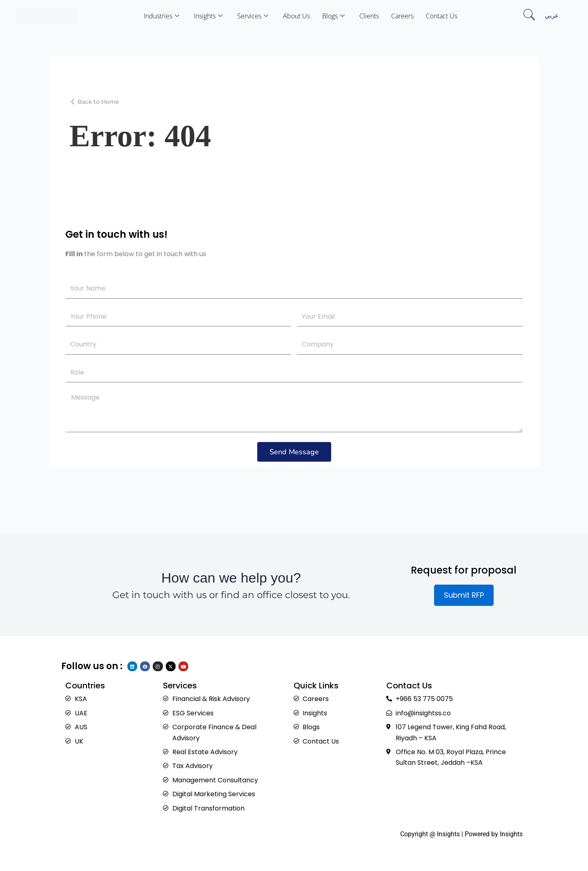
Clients (369, 16)
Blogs (333, 16)
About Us (296, 16)
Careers (402, 16)
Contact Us (442, 16)
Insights (208, 16)
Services (253, 16)
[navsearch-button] (529, 16)
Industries (161, 16)
